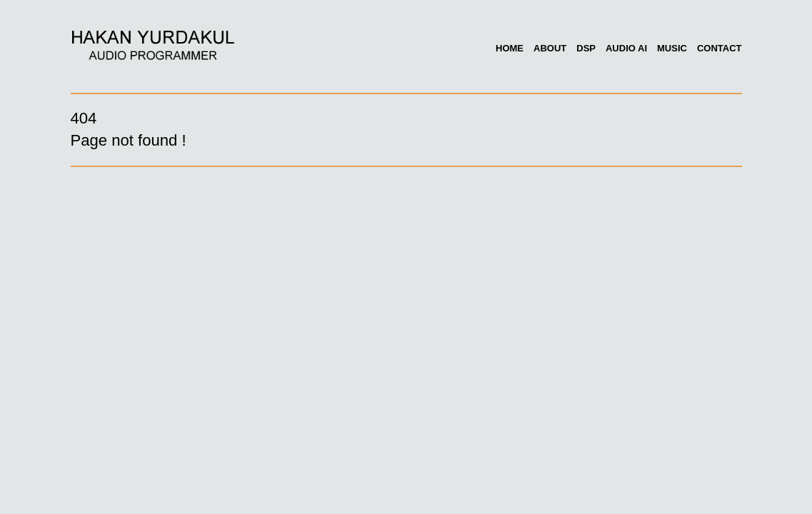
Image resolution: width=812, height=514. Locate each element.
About (550, 48)
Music (672, 48)
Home (510, 48)
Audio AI (626, 48)
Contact (720, 48)
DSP (586, 48)
